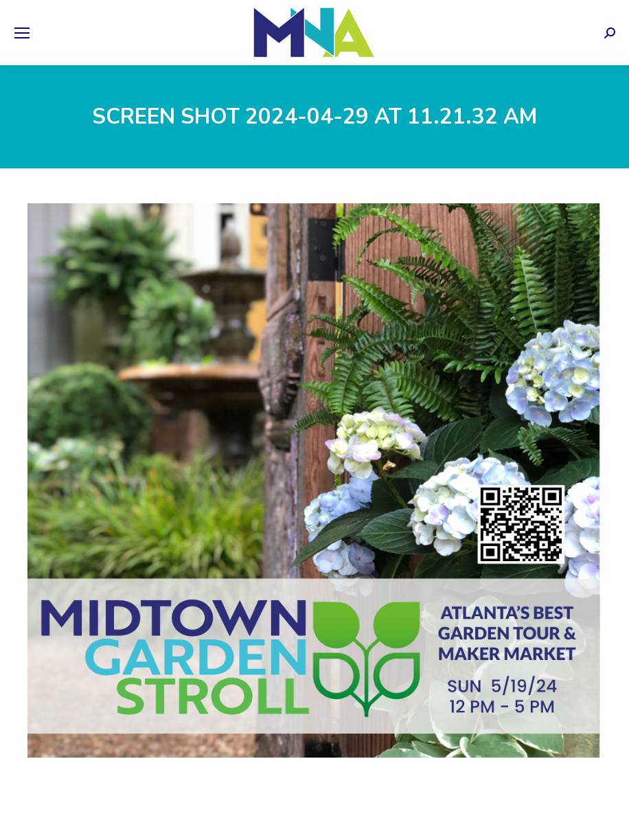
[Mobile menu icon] (22, 33)
